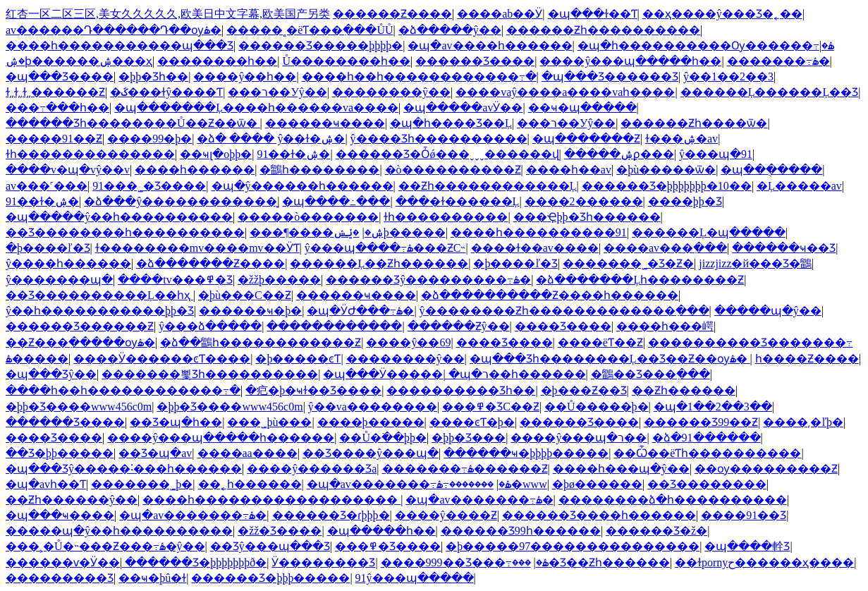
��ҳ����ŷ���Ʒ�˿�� (722, 14)
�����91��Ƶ (54, 139)
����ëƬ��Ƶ (600, 342)
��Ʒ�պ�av (155, 453)
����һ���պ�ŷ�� (621, 469)
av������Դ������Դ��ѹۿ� (114, 30)
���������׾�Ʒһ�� (461, 390)
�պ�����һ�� (381, 531)
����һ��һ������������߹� (419, 77)
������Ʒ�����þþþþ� (320, 45)
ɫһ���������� (446, 217)
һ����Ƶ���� (807, 359)
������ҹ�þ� (250, 311)
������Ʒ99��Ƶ (701, 422)
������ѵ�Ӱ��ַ (63, 562)
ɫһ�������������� (90, 154)
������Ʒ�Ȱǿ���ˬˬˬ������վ (447, 154)
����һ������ (195, 170)
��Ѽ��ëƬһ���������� (707, 453)
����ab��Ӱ (500, 14)
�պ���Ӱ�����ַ (383, 374)
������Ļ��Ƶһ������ (379, 263)
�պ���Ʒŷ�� (51, 374)
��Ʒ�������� (707, 484)
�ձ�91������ (707, 438)
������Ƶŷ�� (459, 326)
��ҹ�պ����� (582, 108)
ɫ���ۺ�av (681, 139)
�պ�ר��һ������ (517, 374)
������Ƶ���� (392, 14)
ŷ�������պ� (59, 280)
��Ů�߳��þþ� (383, 438)
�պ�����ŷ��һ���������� (119, 217)
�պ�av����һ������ (490, 45)
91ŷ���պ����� (415, 578)
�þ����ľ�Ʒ (48, 248)
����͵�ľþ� (803, 422)
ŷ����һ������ (68, 263)
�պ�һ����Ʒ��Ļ (451, 123)
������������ (334, 326)
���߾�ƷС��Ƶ (491, 407)
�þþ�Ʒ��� (469, 438)
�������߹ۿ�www (492, 484)
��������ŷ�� (391, 92)
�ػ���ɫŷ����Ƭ (166, 92)
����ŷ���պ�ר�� (579, 438)
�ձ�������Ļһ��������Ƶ (640, 280)
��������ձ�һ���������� (673, 500)
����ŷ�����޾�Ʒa (312, 469)
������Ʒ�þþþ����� (270, 578)
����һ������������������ (271, 500)
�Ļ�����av (799, 186)
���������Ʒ (60, 578)
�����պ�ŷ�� (768, 311)
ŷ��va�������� (373, 407)
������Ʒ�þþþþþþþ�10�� (667, 186)
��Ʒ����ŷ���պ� (371, 453)
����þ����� (371, 422)
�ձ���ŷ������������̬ (181, 201)
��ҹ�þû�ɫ (152, 578)
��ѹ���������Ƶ (766, 469)
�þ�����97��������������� (573, 546)
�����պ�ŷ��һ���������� (119, 531)
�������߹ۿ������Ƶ (465, 469)
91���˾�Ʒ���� (149, 186)
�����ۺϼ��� (619, 154)
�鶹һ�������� (319, 170)
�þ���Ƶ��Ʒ (584, 390)
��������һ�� (217, 61)
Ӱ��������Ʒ (323, 562)
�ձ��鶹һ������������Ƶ (261, 342)
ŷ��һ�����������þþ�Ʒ (100, 311)
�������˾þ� (142, 484)
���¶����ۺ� (316, 232)
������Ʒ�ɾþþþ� (331, 515)
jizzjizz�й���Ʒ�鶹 (755, 263)
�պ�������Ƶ (586, 139)
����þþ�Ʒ (685, 201)
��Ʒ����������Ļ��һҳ (99, 295)
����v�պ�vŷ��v (68, 170)
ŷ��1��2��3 (728, 77)
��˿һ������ (250, 484)
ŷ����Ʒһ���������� (439, 139)
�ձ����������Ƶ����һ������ (550, 295)
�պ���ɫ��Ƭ (593, 14)
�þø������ (597, 484)
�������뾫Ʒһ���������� (210, 374)
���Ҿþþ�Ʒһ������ (587, 217)
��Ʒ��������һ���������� (125, 232)
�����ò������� (308, 217)
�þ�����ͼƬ (298, 359)
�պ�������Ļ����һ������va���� (256, 108)
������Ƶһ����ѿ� (694, 123)
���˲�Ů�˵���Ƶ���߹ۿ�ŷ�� (105, 546)
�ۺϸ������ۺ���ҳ (79, 61)
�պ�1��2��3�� (713, 407)
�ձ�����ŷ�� (450, 30)
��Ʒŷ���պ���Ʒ (270, 546)
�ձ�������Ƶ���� (210, 263)
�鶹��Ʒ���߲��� (650, 374)
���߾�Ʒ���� (388, 546)
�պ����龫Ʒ (747, 546)
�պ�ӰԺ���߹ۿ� (360, 311)
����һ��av (569, 170)
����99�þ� (149, 139)
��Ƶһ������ (684, 390)
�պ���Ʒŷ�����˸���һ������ (124, 469)
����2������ (584, 201)
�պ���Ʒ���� (60, 77)
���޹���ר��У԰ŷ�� (277, 92)
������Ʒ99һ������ (521, 531)
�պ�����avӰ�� (463, 108)
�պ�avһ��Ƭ (46, 484)
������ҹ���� (325, 123)
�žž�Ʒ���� (280, 531)
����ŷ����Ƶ (446, 515)
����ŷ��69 (408, 342)
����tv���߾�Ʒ (175, 280)
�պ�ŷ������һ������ (302, 186)
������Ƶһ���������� (603, 30)
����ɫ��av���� (535, 248)
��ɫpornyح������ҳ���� (764, 562)
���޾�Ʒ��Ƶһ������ (591, 562)
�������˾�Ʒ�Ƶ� (628, 263)
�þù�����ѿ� (666, 170)
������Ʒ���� (475, 61)
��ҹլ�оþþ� (216, 154)
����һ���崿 (665, 326)
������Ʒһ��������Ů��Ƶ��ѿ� (133, 123)
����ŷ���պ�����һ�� (630, 61)
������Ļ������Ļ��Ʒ (770, 92)
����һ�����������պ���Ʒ (120, 45)
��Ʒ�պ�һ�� (176, 422)
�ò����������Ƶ (453, 170)
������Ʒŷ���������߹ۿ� (428, 280)
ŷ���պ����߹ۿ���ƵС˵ (385, 248)
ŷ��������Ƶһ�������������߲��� (564, 311)
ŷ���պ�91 (716, 154)
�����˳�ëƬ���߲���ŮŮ (310, 30)
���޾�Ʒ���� (563, 326)
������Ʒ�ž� (656, 531)
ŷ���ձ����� (210, 326)
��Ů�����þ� (597, 407)
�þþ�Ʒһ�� (153, 77)
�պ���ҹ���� (60, 515)
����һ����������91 (539, 232)
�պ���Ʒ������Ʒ (610, 77)
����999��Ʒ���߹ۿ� (465, 562)
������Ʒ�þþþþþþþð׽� (196, 562)
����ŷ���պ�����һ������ (221, 438)
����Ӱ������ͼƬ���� (162, 359)
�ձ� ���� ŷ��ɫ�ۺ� (271, 139)
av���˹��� (47, 186)
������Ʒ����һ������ (599, 515)
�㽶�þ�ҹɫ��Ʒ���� (313, 390)
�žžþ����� (279, 280)
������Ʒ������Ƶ (80, 326)
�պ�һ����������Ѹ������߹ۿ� (706, 45)
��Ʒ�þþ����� (60, 453)
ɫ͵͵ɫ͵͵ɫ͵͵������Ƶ (55, 92)
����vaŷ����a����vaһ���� (565, 92)
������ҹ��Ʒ (784, 248)
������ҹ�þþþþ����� (526, 453)
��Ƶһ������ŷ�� (72, 500)
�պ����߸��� (336, 201)
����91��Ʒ (744, 515)
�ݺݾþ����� (389, 232)
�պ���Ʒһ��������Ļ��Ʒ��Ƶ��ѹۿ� (610, 359)
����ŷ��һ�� (245, 77)
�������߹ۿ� (778, 61)
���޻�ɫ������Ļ (458, 201)
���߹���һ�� (57, 108)
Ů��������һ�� (346, 61)
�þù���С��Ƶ (245, 295)
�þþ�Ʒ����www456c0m (79, 407)
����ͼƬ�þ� (472, 422)
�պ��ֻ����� (771, 170)
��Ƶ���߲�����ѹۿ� (80, 342)
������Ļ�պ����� (709, 232)
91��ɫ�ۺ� (293, 154)
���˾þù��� (269, 422)
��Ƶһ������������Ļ (488, 186)
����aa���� (247, 453)
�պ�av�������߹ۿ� (409, 484)
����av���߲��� (665, 248)
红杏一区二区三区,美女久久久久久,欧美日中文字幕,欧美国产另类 (168, 14)
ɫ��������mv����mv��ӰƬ (197, 248)
